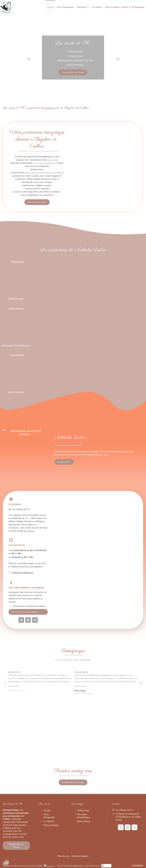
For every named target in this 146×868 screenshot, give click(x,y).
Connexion (138, 865)
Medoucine (78, 866)
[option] (73, 59)
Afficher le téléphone (23, 572)
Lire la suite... (14, 686)
